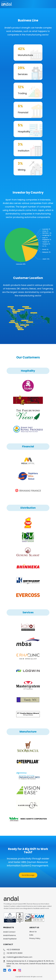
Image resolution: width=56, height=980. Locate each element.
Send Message (28, 875)
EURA (31, 935)
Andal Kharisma (9, 935)
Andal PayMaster (10, 939)
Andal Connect (9, 932)
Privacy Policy (35, 938)
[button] (28, 875)
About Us (33, 932)
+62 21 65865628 (13, 950)
